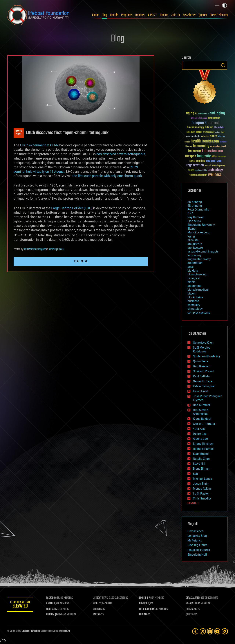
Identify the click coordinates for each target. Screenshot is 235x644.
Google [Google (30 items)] (187, 142)
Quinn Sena (200, 361)
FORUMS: (144, 615)
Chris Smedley (202, 498)
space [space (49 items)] (191, 170)
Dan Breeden (201, 366)
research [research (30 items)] (208, 166)
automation (195, 263)
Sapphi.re (66, 631)
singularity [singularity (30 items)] (221, 166)
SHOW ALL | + (193, 503)
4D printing (195, 206)
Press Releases (219, 15)
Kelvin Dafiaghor (204, 386)
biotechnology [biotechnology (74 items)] (195, 128)
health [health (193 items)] (196, 141)
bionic (191, 282)
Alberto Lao (200, 439)
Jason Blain (201, 484)
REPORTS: (97, 609)
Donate (164, 15)
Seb (195, 474)
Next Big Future (197, 545)
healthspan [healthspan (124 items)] (211, 141)
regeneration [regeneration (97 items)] (195, 165)
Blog (104, 15)
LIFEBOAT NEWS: (101, 598)
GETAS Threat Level (20, 605)
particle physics (56, 249)
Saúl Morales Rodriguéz (35, 249)
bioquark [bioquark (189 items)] (199, 123)
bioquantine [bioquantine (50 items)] (214, 118)
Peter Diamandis (198, 210)
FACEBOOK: (51, 598)
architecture (195, 248)
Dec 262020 (19, 133)
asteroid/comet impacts (203, 251)
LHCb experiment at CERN (39, 145)
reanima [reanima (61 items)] (201, 161)
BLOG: (95, 604)
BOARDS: (190, 604)
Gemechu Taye (203, 381)
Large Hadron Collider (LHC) (72, 208)
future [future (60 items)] (213, 136)
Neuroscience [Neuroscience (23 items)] (222, 157)
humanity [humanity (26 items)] (223, 142)
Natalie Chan (201, 459)
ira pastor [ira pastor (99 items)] (195, 151)
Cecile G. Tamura (204, 424)
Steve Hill (199, 464)
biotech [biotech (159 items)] (214, 123)
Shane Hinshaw (203, 444)
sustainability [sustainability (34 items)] (201, 171)
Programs (127, 15)
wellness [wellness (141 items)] (215, 175)
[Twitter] (203, 631)
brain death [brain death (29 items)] (191, 132)
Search (223, 65)
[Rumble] (225, 631)
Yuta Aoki (199, 429)
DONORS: (143, 604)
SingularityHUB (197, 555)
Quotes (203, 15)
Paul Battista (201, 376)
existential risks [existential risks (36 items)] (193, 137)
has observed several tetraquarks (121, 154)
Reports (140, 15)
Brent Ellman (201, 469)
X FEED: (50, 604)
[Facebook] (195, 631)
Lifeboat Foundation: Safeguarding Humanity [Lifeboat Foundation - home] (39, 15)
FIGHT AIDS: (52, 609)
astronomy (194, 255)
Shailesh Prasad (204, 371)
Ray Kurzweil (196, 217)
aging (191, 236)
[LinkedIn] (210, 631)
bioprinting (194, 286)
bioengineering (197, 274)
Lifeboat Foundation (31, 631)
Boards (114, 15)
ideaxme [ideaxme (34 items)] (189, 147)
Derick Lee (200, 434)
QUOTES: (190, 615)
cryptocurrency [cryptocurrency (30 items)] (209, 132)
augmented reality (199, 259)
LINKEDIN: (144, 598)
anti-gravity (195, 244)
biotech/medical (198, 290)
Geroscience (195, 531)
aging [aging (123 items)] (190, 113)
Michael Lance (202, 479)
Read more (81, 261)
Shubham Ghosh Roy (207, 356)
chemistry (194, 305)
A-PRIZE (152, 15)
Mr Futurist (195, 540)
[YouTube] (217, 631)
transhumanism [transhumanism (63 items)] (198, 175)
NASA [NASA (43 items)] (214, 157)
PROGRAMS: (191, 609)
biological (194, 278)
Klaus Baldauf (202, 419)
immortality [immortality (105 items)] (201, 146)
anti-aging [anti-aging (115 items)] (217, 113)
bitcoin (192, 293)
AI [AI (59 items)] (196, 114)
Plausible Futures (199, 550)
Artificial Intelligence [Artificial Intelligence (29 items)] (199, 118)
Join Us (176, 15)
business (193, 301)
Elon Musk (194, 221)
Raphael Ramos (203, 449)
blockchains (195, 297)
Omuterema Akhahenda (201, 412)
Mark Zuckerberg (198, 232)
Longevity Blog (197, 536)
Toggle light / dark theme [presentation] (225, 5)
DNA (190, 213)
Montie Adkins (202, 489)
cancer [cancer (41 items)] (199, 132)
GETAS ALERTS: (193, 598)
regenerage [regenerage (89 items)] (214, 161)
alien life (193, 240)
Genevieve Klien (203, 343)
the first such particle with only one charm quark (107, 176)
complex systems (199, 313)
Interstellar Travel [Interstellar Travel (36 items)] (218, 147)
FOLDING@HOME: (148, 609)
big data (193, 271)
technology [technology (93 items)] (215, 170)
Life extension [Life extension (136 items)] (212, 151)
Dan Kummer (201, 405)
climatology (195, 309)
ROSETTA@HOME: (55, 615)
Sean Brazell (201, 454)
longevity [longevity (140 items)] (204, 156)
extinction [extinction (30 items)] (205, 137)
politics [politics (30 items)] (192, 161)
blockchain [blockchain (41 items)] (219, 128)
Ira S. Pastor (201, 494)
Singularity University (201, 225)
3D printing (195, 202)
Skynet (192, 229)
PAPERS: (97, 615)
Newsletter (189, 15)
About (95, 15)
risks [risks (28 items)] (214, 166)
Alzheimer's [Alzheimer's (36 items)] (203, 114)
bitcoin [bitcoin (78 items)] (209, 128)
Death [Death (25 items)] (223, 132)
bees (190, 267)
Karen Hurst (201, 391)
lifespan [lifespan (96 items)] (191, 156)
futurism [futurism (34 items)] (221, 137)
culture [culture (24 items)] (218, 132)
